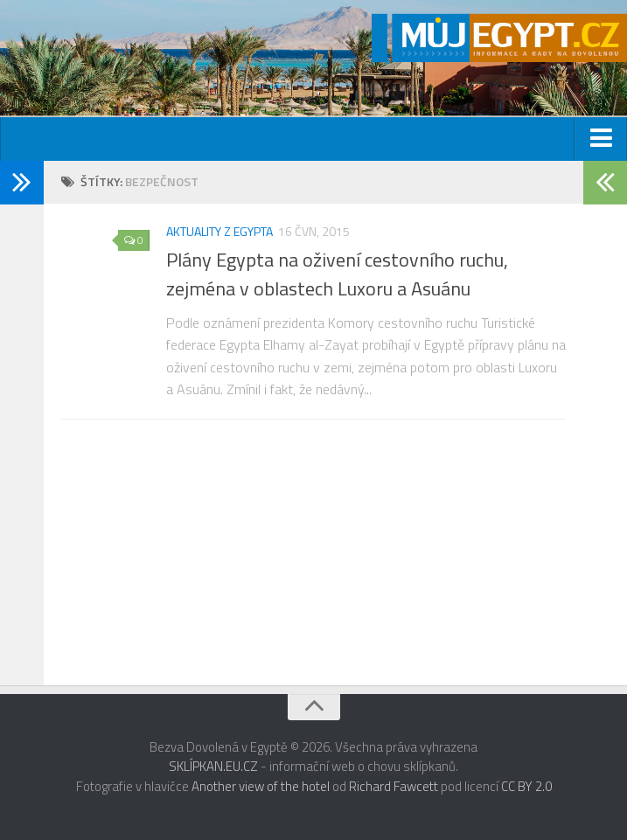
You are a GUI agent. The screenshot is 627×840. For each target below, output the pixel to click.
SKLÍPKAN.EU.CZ (213, 766)
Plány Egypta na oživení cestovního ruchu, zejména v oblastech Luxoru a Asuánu (337, 274)
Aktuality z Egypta (219, 231)
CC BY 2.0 (526, 786)
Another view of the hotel (261, 786)
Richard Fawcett (394, 786)
